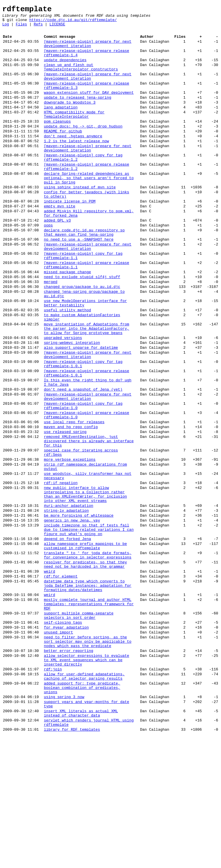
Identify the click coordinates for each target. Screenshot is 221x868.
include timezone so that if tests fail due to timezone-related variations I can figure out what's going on (89, 625)
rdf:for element (61, 681)
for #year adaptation (66, 741)
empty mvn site (59, 242)
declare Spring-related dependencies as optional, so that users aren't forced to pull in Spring (89, 209)
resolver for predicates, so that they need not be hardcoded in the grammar (85, 667)
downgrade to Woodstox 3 (69, 119)
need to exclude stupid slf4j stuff (82, 326)
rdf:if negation (61, 570)
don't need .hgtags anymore (73, 159)
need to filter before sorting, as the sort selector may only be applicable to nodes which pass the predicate (87, 758)
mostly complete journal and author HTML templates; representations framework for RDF (89, 714)
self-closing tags (63, 736)
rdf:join (53, 791)
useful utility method (67, 365)
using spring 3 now (64, 824)
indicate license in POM (69, 237)
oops (48, 265)
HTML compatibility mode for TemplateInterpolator (74, 134)
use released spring (65, 509)
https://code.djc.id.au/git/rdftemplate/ (73, 23)
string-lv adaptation (66, 603)
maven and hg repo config (71, 504)
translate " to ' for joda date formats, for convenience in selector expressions (87, 656)
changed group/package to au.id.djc (82, 338)
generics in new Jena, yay (72, 614)
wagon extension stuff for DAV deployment (89, 108)
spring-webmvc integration (72, 404)
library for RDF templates (72, 863)
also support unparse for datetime (81, 410)
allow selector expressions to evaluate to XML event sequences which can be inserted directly (86, 780)
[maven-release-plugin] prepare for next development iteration (87, 50)
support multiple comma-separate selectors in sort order (79, 727)
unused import (58, 747)
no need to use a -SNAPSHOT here (79, 282)
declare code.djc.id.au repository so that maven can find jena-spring (84, 273)
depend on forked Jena (67, 636)
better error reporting (68, 769)
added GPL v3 (57, 259)
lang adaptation (61, 125)
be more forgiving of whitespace (79, 609)
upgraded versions (63, 398)
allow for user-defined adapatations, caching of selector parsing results (84, 799)
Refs (38, 28)
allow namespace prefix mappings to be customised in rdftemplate (85, 645)
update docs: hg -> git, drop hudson (83, 148)
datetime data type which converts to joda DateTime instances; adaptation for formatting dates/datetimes (87, 692)
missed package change (67, 320)
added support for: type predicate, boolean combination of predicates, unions (82, 813)
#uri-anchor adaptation (68, 597)
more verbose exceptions (69, 542)
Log (6, 28)
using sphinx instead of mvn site (80, 220)
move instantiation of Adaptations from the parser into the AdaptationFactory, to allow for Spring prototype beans (86, 387)
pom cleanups (57, 142)
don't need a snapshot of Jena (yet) (83, 459)
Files (21, 28)
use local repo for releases (74, 498)
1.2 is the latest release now (76, 165)
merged (51, 332)
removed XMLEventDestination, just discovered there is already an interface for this (89, 520)
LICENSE (57, 28)
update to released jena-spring (77, 114)
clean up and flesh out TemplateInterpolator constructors (81, 78)
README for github (63, 153)
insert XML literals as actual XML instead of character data (81, 843)
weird (49, 675)
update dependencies (65, 69)
